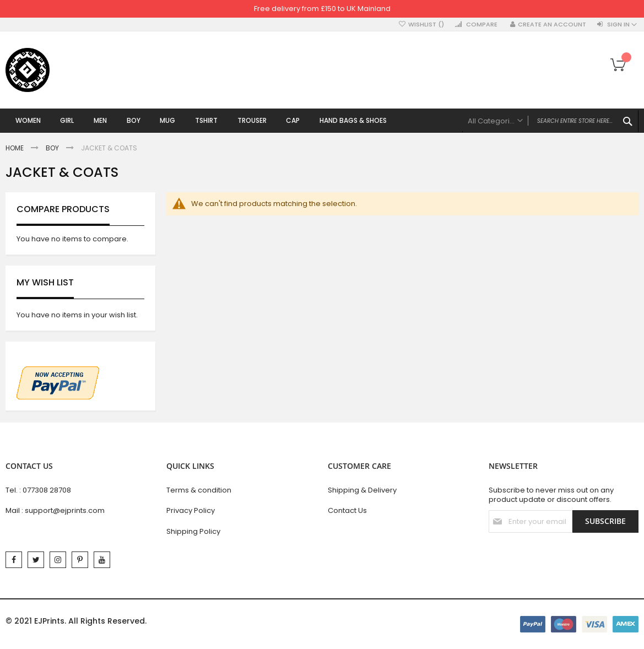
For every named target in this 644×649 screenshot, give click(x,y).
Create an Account (552, 25)
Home (15, 149)
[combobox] (550, 121)
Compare (482, 25)
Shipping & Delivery (362, 490)
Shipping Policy (193, 531)
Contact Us (347, 511)
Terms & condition (199, 490)
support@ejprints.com (65, 511)
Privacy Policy (191, 511)
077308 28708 (47, 490)
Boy (53, 149)
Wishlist (426, 25)
